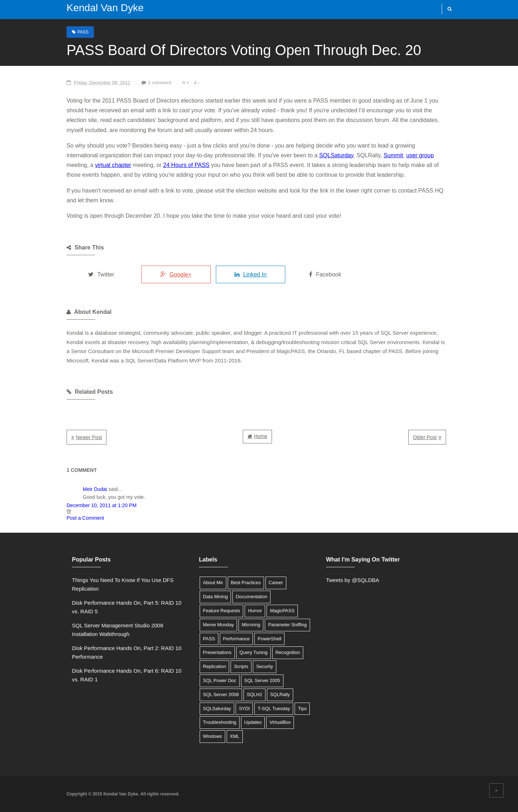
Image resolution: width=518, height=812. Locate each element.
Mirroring (251, 625)
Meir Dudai (95, 489)
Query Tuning (254, 652)
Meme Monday (218, 625)
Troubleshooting (220, 722)
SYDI (244, 709)
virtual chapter (113, 165)
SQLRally (280, 694)
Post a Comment (85, 518)
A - (197, 83)
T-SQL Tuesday (274, 709)
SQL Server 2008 (221, 694)
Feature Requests (221, 611)
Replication (214, 666)
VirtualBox (280, 722)
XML (235, 736)
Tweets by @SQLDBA (353, 580)
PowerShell (269, 639)
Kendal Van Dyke (105, 8)
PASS (83, 32)
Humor (255, 611)
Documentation (251, 597)
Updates (253, 722)
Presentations (217, 652)
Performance (236, 639)
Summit (393, 155)
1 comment (159, 83)
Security (265, 666)
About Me (213, 583)
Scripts (241, 666)
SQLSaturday (336, 155)
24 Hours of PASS (187, 165)
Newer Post (89, 437)
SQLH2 (255, 694)
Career (276, 583)
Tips (302, 709)
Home (261, 436)
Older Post (425, 437)
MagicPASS (282, 611)
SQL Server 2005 (262, 680)
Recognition (288, 652)
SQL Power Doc (220, 680)
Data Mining (215, 597)
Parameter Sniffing (287, 625)
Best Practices (246, 583)
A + (186, 83)
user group (420, 155)
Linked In (251, 274)
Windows (212, 736)
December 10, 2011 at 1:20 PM (102, 505)
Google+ (176, 274)
